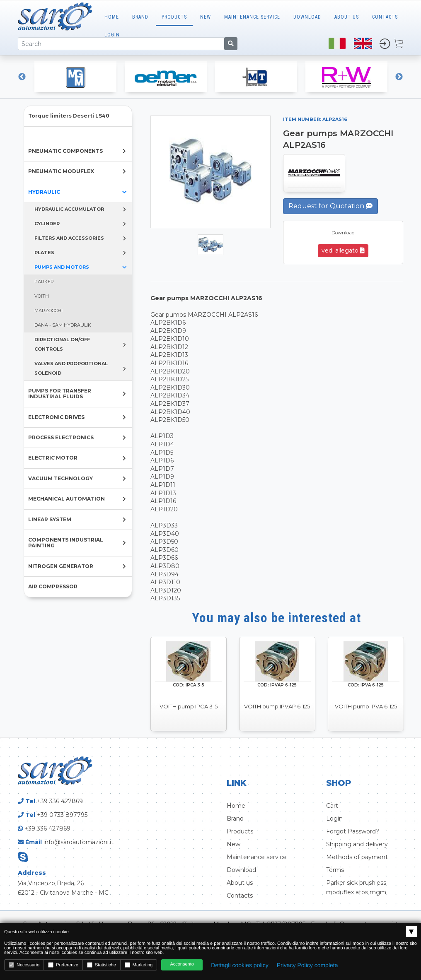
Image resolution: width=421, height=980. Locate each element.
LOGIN (112, 35)
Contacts (240, 896)
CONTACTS (385, 17)
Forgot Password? (353, 831)
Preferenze (63, 965)
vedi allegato (343, 250)
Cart (332, 806)
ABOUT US (347, 17)
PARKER (44, 282)
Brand (140, 17)
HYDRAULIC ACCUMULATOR (69, 209)
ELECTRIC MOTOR (53, 458)
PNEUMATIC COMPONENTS (65, 151)
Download (307, 17)
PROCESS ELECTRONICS (61, 437)
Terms (335, 870)
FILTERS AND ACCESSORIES (69, 238)
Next (399, 77)
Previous (22, 77)
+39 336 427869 (60, 801)
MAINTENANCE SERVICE (252, 17)
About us (240, 883)
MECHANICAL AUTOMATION (67, 499)
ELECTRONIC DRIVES (56, 417)
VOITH (42, 296)
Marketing (139, 965)
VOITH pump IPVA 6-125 (366, 707)
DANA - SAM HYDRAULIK (63, 325)
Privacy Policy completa (307, 965)
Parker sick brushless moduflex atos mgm (356, 887)
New (206, 17)
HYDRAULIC (44, 192)
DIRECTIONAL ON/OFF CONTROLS (62, 344)
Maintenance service (257, 857)
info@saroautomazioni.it (79, 842)
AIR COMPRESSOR (53, 586)
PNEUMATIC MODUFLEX (61, 171)
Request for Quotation (330, 206)
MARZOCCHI (48, 311)
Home (112, 17)
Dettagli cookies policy (240, 965)
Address (32, 873)
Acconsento (182, 964)
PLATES (44, 253)
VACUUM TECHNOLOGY (60, 478)
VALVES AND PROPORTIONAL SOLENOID (71, 368)
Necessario (24, 965)
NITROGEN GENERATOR (61, 566)
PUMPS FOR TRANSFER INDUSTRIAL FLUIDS (60, 394)
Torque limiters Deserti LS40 (69, 116)
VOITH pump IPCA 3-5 (189, 707)
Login (334, 819)
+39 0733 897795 (62, 815)
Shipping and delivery (357, 844)
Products (174, 17)
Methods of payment (357, 857)
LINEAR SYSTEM (50, 519)
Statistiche (102, 965)
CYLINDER (47, 224)
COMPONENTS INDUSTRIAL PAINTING (66, 543)
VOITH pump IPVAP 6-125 (277, 707)
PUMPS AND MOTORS (62, 267)
